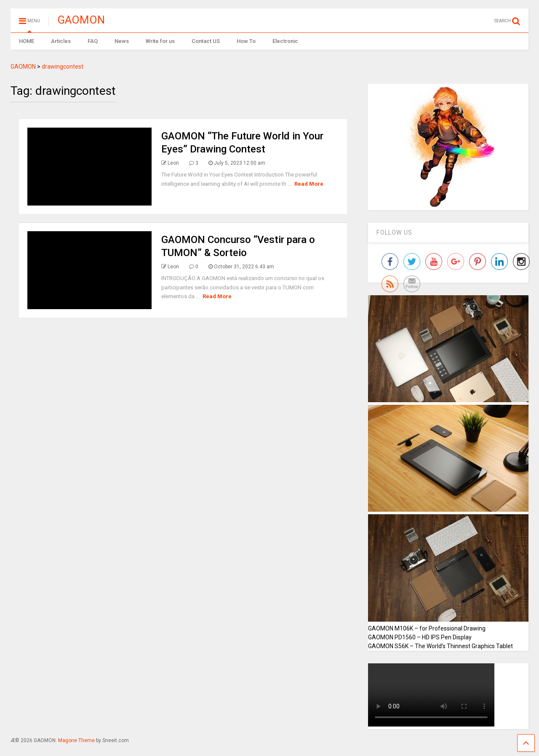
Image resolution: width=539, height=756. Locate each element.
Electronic (285, 41)
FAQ (93, 41)
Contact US (206, 41)
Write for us (160, 41)
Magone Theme (76, 740)
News (122, 41)
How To (246, 41)
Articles (61, 41)
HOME (27, 41)
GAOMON (81, 20)
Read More (309, 184)
